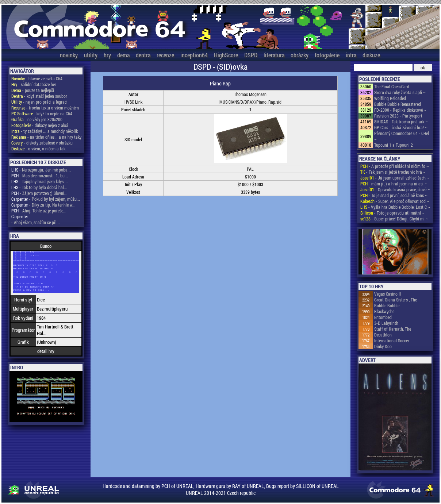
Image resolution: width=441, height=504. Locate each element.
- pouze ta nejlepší (33, 90)
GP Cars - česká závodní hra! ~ (401, 127)
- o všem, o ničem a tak (38, 149)
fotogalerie (327, 55)
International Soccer (392, 341)
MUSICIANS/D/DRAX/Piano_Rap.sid (250, 102)
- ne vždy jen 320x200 (37, 119)
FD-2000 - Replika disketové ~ (400, 110)
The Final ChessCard (392, 86)
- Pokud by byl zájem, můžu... (46, 199)
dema (123, 55)
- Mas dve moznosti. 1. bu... (40, 176)
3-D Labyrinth (386, 323)
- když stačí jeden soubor (39, 96)
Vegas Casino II (388, 294)
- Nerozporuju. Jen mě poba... (41, 170)
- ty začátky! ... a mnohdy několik (45, 131)
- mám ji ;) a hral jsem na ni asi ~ (394, 184)
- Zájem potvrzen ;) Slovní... (39, 193)
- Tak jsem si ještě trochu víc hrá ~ (393, 172)
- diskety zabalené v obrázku (42, 143)
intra (351, 55)
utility (91, 55)
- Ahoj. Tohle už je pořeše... (39, 211)
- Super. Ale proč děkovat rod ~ (395, 201)
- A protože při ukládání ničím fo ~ (395, 166)
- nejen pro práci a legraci (39, 102)
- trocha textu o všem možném (45, 108)
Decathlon (383, 335)
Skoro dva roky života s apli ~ (400, 92)
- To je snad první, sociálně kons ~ (394, 195)
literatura (274, 55)
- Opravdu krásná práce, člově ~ (395, 189)
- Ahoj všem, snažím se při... (36, 222)
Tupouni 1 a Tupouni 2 (394, 145)
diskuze (371, 55)
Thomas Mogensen (250, 94)
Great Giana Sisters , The (396, 300)
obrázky (300, 55)
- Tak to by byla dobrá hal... (39, 187)
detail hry (46, 351)
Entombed (383, 317)
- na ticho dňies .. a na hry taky (46, 137)
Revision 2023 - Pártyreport (398, 116)
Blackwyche (384, 311)
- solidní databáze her (34, 84)
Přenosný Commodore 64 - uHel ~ (402, 136)
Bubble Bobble (387, 305)
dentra (143, 55)
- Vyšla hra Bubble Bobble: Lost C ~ (395, 207)
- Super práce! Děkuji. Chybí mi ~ (394, 219)
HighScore (226, 55)
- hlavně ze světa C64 (37, 78)
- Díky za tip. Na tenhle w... (43, 205)
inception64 (194, 55)
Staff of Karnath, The (393, 329)
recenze (165, 55)
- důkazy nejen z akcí (40, 125)
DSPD (251, 55)
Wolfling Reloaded (390, 98)
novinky (69, 55)
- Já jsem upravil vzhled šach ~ (395, 178)
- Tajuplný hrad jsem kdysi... (40, 181)
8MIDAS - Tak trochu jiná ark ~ (401, 122)
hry (107, 55)
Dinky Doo (383, 346)
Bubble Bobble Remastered (398, 104)
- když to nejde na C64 (42, 114)
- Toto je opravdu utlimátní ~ (392, 213)
